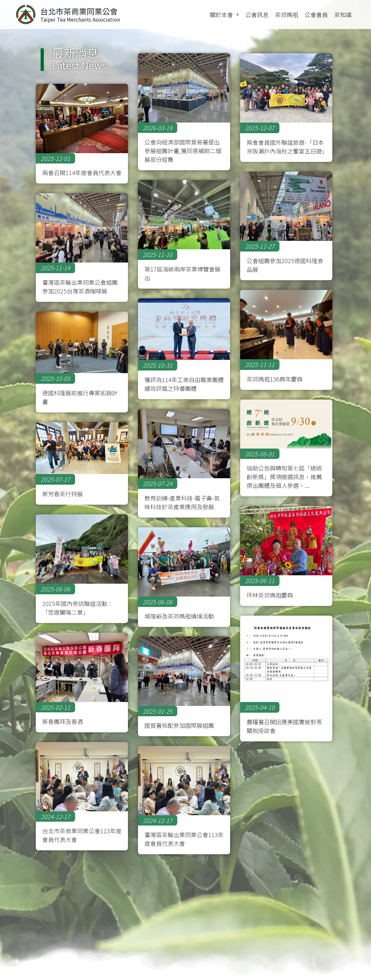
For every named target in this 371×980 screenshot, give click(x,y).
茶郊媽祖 (287, 15)
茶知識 (343, 15)
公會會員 (316, 15)
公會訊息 (257, 15)
